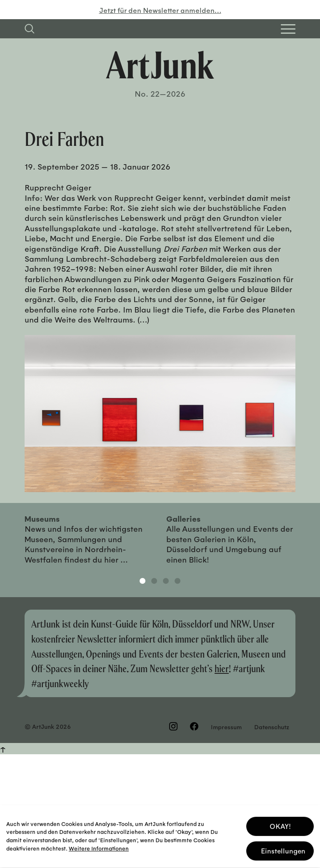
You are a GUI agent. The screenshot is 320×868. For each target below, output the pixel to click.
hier (222, 668)
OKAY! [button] (280, 824)
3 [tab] (166, 581)
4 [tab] (177, 581)
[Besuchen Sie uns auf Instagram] (173, 726)
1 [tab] (142, 581)
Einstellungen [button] (283, 848)
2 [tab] (154, 581)
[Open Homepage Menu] (288, 29)
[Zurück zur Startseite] (160, 65)
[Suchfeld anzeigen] (30, 29)
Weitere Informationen (99, 846)
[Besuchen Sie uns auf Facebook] (194, 726)
